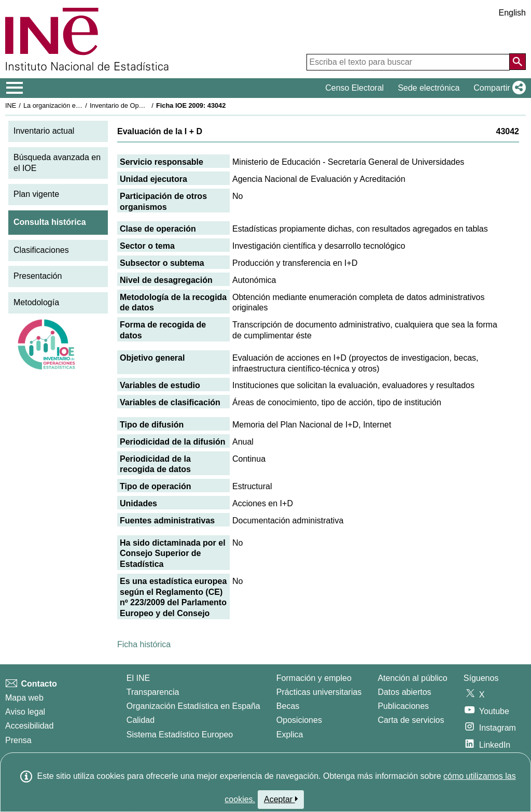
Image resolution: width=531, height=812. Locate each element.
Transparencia (153, 692)
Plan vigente (36, 194)
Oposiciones (299, 720)
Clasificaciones (41, 250)
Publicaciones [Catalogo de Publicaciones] (403, 706)
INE (11, 105)
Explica (290, 735)
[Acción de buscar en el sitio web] (518, 62)
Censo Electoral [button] (354, 88)
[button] (498, 88)
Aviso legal (25, 712)
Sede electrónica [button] (429, 88)
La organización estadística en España (80, 105)
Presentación (38, 276)
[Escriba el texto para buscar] (408, 62)
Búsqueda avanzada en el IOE (57, 163)
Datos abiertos (404, 692)
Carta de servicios (411, 720)
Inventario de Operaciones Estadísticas (148, 105)
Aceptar (281, 799)
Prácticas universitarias (319, 692)
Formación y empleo (314, 678)
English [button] (512, 13)
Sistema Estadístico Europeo (180, 735)
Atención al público (412, 678)
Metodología (36, 302)
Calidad (141, 720)
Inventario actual (44, 131)
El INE (138, 678)
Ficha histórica (144, 644)
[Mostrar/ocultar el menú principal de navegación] (15, 88)
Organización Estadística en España (193, 706)
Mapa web (24, 698)
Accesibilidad (29, 726)
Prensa (18, 740)
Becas (288, 706)
